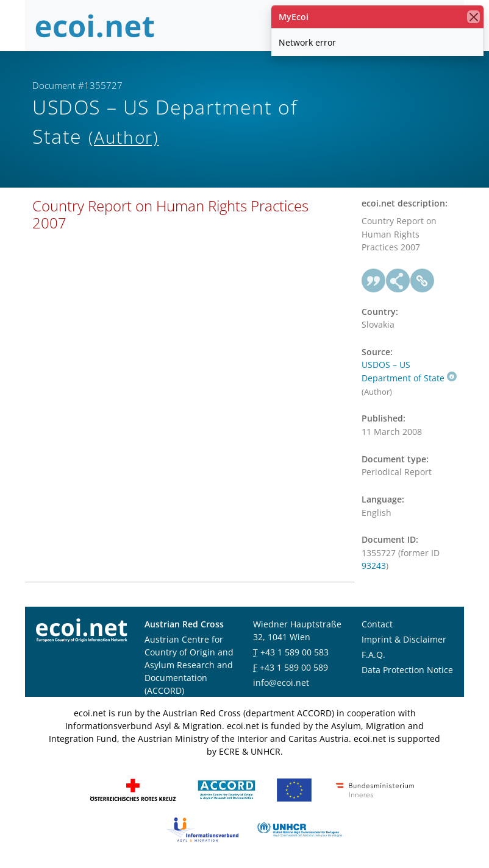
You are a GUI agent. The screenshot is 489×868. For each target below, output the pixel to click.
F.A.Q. (373, 655)
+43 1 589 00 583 (294, 652)
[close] (473, 17)
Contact (377, 624)
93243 (374, 566)
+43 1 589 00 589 (294, 667)
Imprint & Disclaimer (404, 639)
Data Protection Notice (407, 670)
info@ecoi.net (281, 683)
